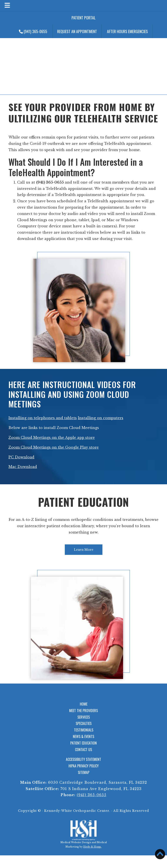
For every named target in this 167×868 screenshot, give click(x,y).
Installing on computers (101, 418)
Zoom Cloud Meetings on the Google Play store (54, 447)
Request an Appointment (77, 31)
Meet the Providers (83, 711)
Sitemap (84, 772)
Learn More (84, 550)
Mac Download (23, 467)
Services (84, 717)
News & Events (83, 736)
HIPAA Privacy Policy (84, 766)
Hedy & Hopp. (92, 847)
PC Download (21, 457)
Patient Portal (84, 18)
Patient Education (84, 502)
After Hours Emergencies (127, 31)
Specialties (84, 723)
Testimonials (84, 730)
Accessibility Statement (83, 759)
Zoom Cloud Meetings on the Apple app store (52, 437)
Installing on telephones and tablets (43, 418)
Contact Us (83, 750)
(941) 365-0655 (33, 31)
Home (84, 704)
